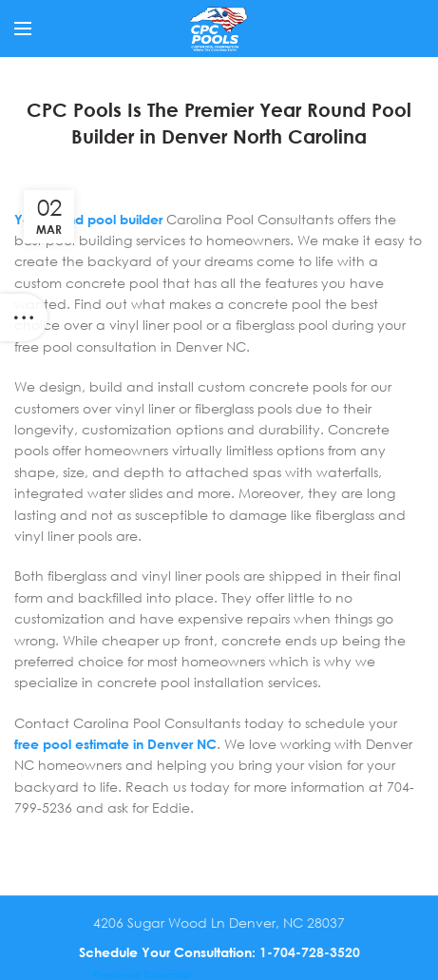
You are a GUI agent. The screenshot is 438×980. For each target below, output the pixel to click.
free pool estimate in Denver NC (115, 744)
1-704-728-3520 (310, 952)
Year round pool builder (88, 219)
